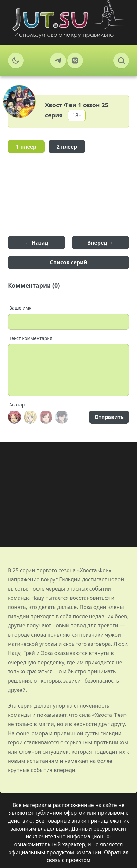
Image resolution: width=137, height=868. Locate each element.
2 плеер (67, 147)
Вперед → (100, 243)
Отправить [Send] (109, 417)
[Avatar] (14, 417)
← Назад (37, 243)
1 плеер (26, 147)
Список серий (69, 262)
